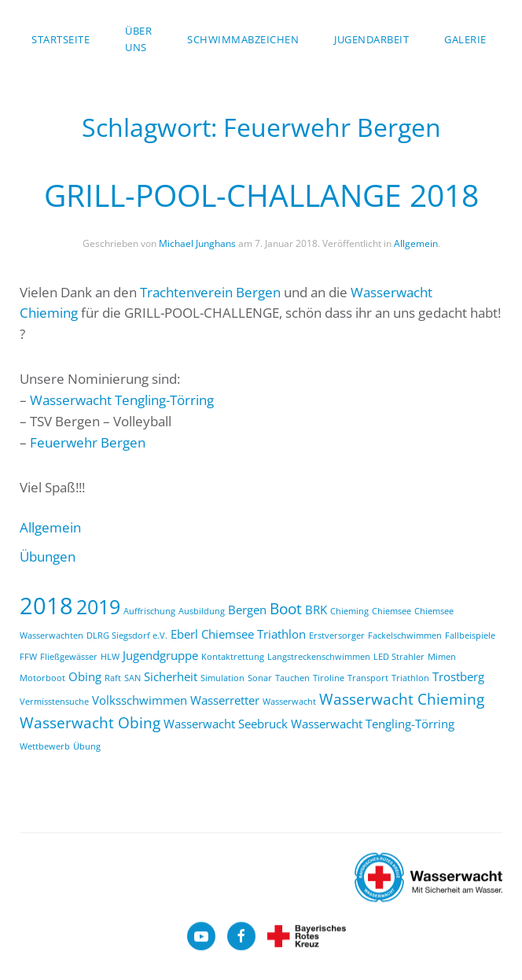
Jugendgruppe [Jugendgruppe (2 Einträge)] (160, 655)
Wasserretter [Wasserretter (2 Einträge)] (225, 700)
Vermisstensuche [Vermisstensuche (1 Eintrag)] (54, 702)
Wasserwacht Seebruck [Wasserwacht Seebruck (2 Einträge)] (226, 724)
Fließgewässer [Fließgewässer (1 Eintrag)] (69, 657)
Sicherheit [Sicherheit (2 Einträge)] (171, 676)
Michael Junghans (197, 243)
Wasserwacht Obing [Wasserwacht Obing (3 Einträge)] (90, 722)
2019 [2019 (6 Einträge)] (98, 606)
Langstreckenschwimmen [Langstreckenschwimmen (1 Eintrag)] (319, 657)
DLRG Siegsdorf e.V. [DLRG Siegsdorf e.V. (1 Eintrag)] (127, 636)
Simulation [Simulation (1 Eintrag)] (222, 678)
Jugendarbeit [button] (371, 39)
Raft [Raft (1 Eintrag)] (113, 678)
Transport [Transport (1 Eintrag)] (368, 678)
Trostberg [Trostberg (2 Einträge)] (458, 676)
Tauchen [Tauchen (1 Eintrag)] (292, 678)
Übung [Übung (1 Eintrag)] (87, 746)
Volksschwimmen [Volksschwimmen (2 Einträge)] (140, 700)
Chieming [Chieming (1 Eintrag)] (349, 611)
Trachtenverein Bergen (210, 292)
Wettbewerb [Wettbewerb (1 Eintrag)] (45, 746)
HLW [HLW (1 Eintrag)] (110, 657)
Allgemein (416, 243)
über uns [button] (138, 39)
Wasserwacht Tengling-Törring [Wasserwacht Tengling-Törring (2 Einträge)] (373, 724)
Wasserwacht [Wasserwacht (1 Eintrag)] (289, 702)
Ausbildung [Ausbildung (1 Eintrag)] (202, 611)
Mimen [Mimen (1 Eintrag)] (442, 657)
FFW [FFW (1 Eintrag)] (28, 657)
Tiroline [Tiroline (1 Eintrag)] (329, 678)
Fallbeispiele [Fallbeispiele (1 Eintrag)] (470, 636)
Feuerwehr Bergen (88, 442)
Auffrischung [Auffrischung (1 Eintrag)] (149, 611)
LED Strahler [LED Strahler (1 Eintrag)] (399, 657)
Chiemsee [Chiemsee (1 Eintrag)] (391, 611)
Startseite (61, 39)
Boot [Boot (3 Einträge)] (286, 608)
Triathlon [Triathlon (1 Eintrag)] (410, 678)
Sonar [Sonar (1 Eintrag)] (260, 678)
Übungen (48, 556)
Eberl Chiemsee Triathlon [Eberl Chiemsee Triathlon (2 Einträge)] (238, 634)
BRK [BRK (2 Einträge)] (316, 610)
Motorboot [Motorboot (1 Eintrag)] (42, 678)
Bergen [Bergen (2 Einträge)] (247, 610)
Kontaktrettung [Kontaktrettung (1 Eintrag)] (233, 657)
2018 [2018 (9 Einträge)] (46, 606)
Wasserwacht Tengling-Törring (122, 400)
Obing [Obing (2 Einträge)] (85, 676)
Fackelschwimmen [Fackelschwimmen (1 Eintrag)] (405, 636)
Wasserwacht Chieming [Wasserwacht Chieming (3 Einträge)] (402, 699)
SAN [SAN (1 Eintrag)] (132, 678)
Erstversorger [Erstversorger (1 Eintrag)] (337, 636)
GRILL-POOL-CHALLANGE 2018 (261, 195)
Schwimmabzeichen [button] (243, 39)
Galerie (465, 39)
